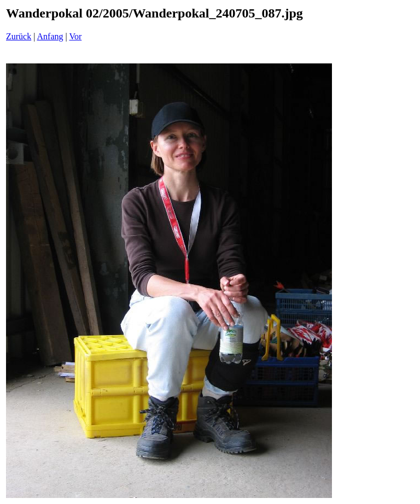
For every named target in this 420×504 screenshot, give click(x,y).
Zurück (19, 36)
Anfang (50, 36)
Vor (75, 36)
